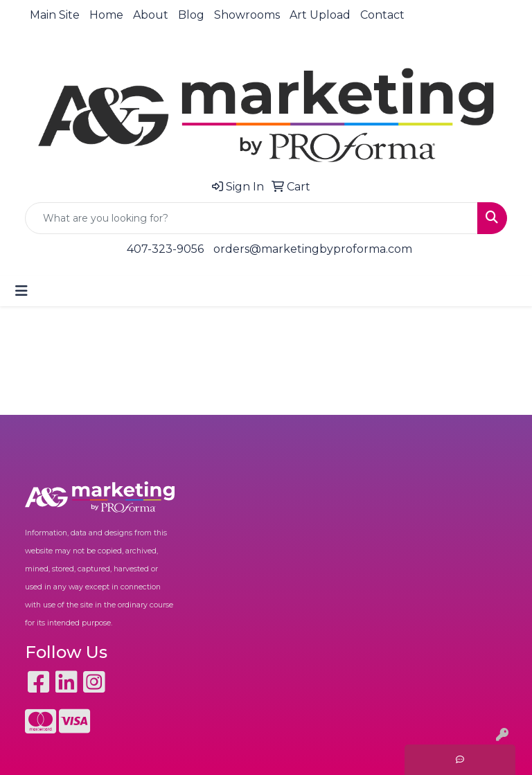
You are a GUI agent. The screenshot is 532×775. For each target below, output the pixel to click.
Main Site (55, 15)
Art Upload (320, 15)
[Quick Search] (251, 218)
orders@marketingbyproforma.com (313, 249)
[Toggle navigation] (21, 291)
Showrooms (247, 15)
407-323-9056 (165, 249)
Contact (382, 15)
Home (106, 15)
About (151, 15)
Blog (191, 15)
